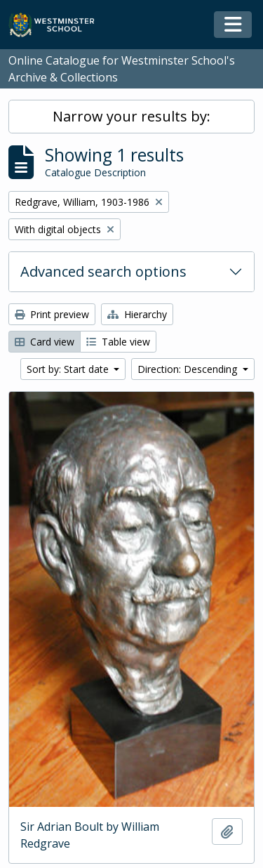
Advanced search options (103, 271)
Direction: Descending (189, 369)
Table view (118, 342)
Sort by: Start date (69, 369)
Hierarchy (137, 314)
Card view (45, 342)
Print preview (52, 314)
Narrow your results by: (131, 116)
